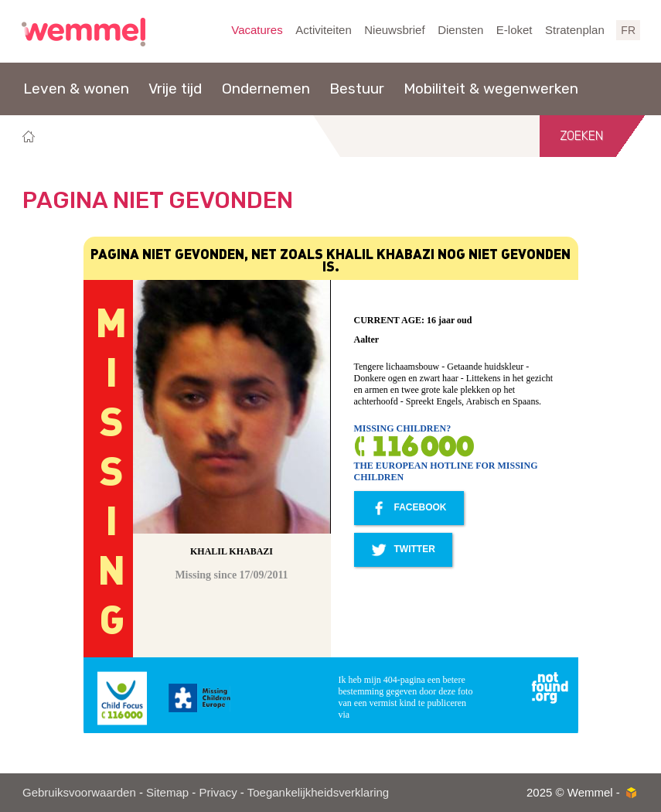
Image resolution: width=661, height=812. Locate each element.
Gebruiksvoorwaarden (79, 792)
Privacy (218, 792)
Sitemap (167, 792)
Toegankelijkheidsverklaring (318, 792)
